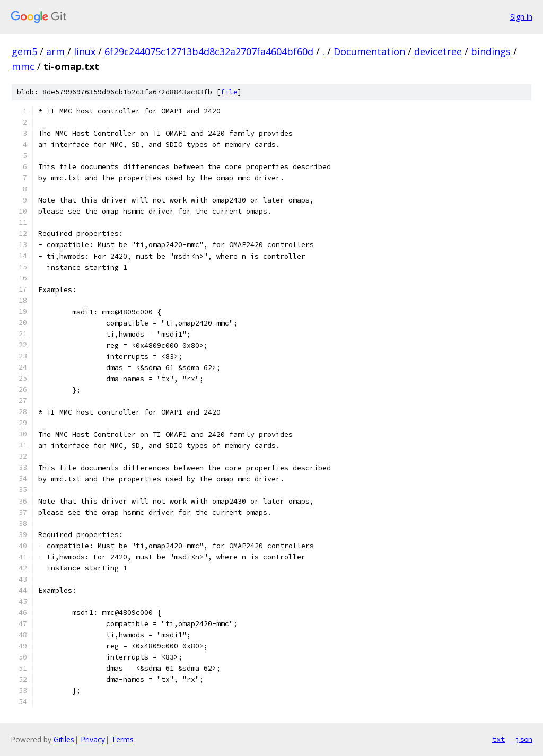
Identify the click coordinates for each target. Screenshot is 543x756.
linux (85, 51)
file (229, 92)
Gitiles (64, 739)
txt (498, 739)
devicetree (438, 51)
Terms (122, 739)
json (524, 739)
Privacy (93, 739)
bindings (491, 51)
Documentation (369, 51)
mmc (23, 66)
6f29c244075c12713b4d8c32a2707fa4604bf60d (209, 51)
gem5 (24, 51)
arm (55, 51)
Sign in (521, 17)
